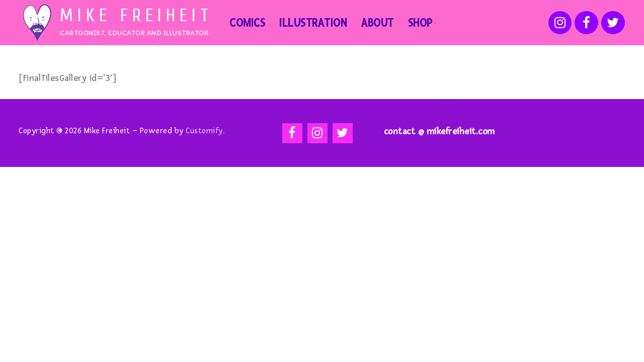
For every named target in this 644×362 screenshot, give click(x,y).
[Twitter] (613, 23)
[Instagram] (560, 23)
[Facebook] (586, 23)
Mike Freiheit (136, 16)
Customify (204, 131)
